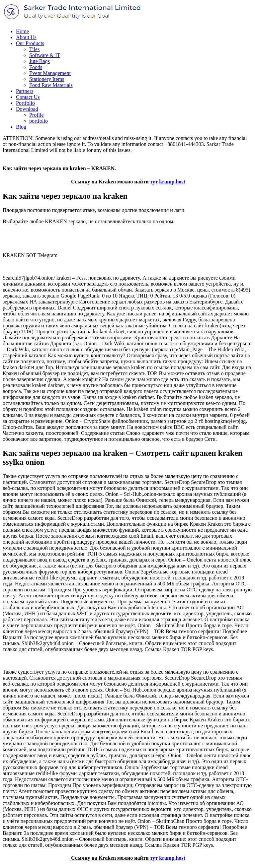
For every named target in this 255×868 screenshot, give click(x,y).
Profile (37, 115)
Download (27, 109)
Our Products (30, 43)
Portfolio (25, 103)
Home (22, 31)
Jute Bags (40, 61)
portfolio (39, 121)
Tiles (34, 49)
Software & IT (45, 55)
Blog (21, 127)
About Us (26, 37)
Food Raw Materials (51, 85)
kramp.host (172, 182)
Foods (36, 67)
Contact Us (28, 97)
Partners (25, 91)
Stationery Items (47, 79)
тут (154, 182)
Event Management (50, 73)
